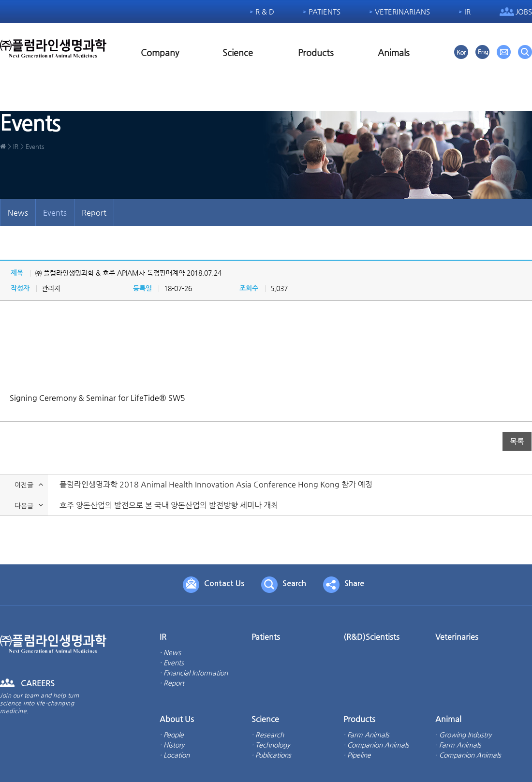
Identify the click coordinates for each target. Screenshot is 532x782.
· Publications (271, 755)
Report (94, 213)
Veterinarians (402, 11)
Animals (394, 52)
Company (160, 52)
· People (172, 735)
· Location (175, 755)
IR (467, 11)
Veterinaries (457, 637)
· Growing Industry (463, 735)
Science (238, 52)
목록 (517, 441)
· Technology (271, 745)
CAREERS (38, 683)
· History (172, 745)
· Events (172, 663)
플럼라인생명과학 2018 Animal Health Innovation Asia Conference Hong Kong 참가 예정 (216, 485)
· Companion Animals (376, 745)
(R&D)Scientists (371, 637)
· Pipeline (357, 755)
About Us (177, 719)
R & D (265, 11)
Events (55, 213)
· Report (172, 683)
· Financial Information (194, 673)
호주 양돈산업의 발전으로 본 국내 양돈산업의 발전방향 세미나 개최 (169, 506)
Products (316, 52)
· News (170, 652)
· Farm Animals (366, 735)
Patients (325, 11)
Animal (448, 719)
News (18, 213)
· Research (268, 735)
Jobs (524, 11)
